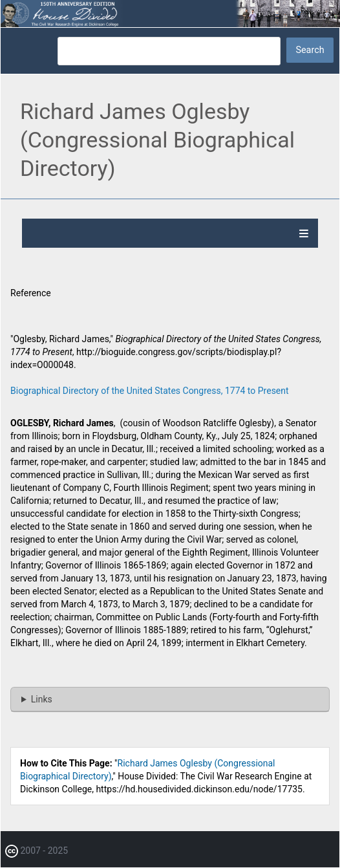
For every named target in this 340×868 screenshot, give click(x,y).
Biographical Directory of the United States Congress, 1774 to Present (150, 391)
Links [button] (42, 699)
